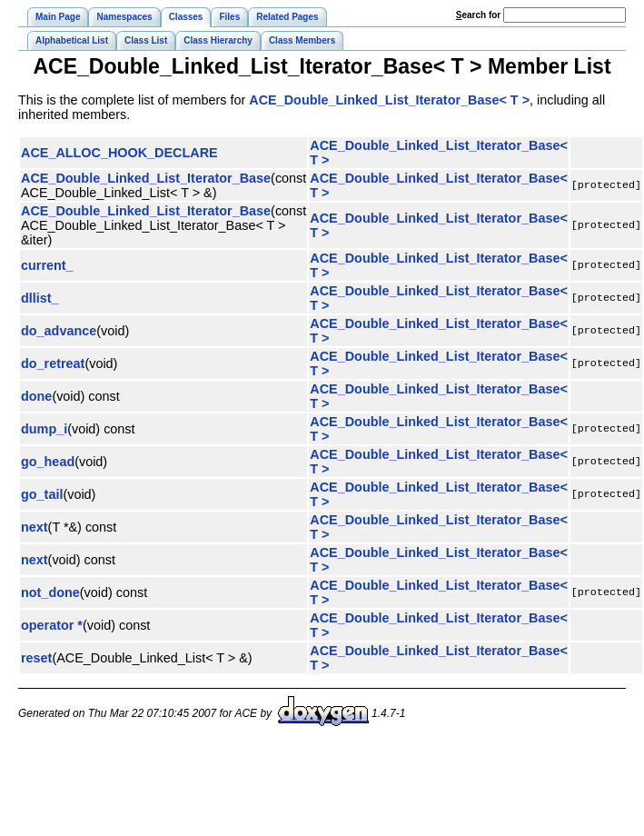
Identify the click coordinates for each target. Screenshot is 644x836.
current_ (47, 265)
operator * (52, 625)
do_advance (59, 331)
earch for (478, 15)
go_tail (42, 494)
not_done (50, 592)
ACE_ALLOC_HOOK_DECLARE (119, 153)
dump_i (44, 429)
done (36, 396)
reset (36, 658)
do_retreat (53, 363)
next (35, 527)
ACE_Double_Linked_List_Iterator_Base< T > (389, 100)
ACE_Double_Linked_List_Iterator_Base (146, 178)
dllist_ (40, 298)
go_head (48, 462)
